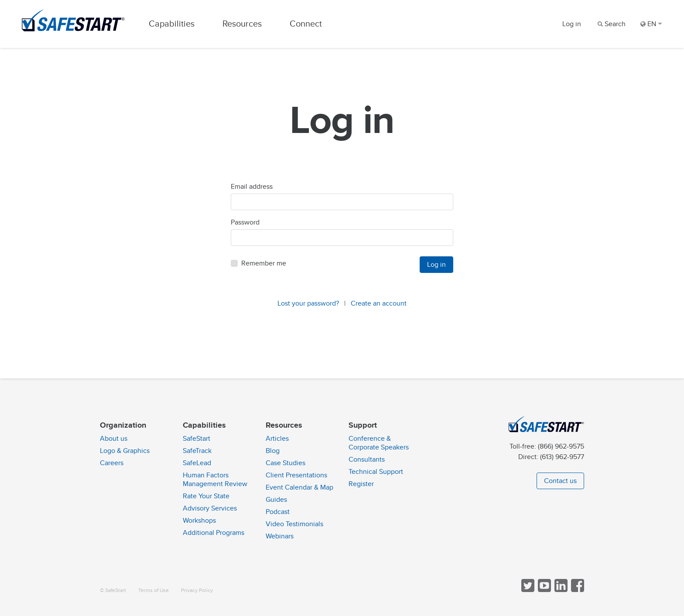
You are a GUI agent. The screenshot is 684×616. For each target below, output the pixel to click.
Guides (276, 500)
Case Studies (286, 463)
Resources (242, 24)
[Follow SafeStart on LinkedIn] (560, 590)
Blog (273, 451)
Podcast (278, 512)
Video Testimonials (294, 524)
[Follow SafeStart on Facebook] (577, 590)
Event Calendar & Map (299, 487)
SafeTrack (197, 451)
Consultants (367, 459)
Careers (112, 463)
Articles (277, 439)
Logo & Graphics (125, 451)
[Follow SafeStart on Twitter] (527, 590)
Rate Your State (206, 496)
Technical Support (376, 472)
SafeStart (197, 439)
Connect (306, 24)
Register (361, 484)
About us (114, 439)
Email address (252, 187)
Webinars (280, 536)
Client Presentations (296, 475)
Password (245, 222)
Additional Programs (214, 533)
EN (651, 24)
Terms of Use (154, 590)
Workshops (199, 521)
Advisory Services (210, 508)
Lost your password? (308, 303)
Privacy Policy (197, 590)
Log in (572, 24)
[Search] (611, 24)
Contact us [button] (560, 481)
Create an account (379, 303)
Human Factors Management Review (215, 480)
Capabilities (172, 24)
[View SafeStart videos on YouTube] (544, 590)
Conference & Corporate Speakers (379, 443)
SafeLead (197, 463)
